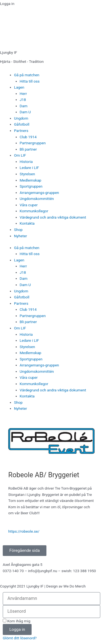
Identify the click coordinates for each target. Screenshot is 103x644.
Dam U (25, 112)
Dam (24, 106)
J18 (23, 100)
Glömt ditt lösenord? (20, 638)
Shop (18, 230)
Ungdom (21, 118)
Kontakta (27, 223)
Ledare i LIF (29, 168)
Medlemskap (31, 180)
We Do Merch (75, 586)
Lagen (19, 87)
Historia (26, 162)
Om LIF (20, 155)
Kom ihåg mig (16, 621)
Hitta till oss (30, 81)
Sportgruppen (31, 186)
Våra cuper (29, 205)
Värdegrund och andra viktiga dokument (53, 217)
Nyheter (20, 236)
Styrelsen (27, 174)
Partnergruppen (33, 143)
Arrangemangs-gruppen (39, 193)
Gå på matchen (27, 75)
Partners (21, 131)
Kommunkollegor (34, 211)
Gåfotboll (22, 124)
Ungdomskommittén (37, 199)
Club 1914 (28, 137)
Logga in (7, 4)
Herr (23, 94)
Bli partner (28, 149)
